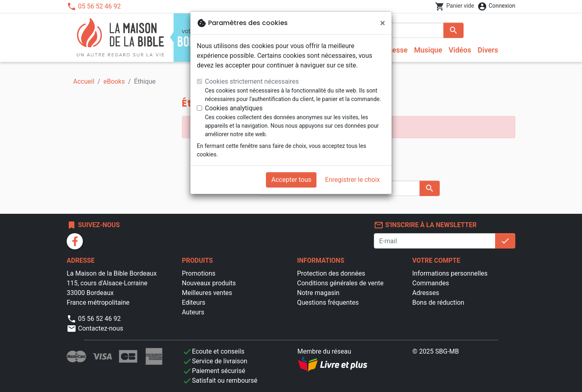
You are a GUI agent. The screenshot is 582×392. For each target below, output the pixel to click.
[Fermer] (383, 23)
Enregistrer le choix (352, 180)
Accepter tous (291, 180)
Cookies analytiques (234, 108)
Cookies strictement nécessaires (252, 81)
